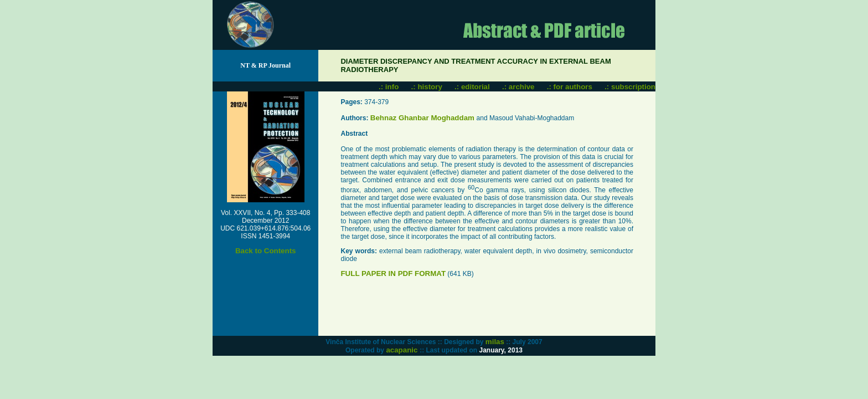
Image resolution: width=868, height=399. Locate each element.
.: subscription (630, 87)
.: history (427, 87)
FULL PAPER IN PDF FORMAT (393, 273)
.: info (389, 87)
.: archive (518, 87)
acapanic (403, 350)
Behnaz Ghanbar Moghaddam (423, 118)
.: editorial (472, 87)
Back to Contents (266, 251)
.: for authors (570, 87)
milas (495, 342)
